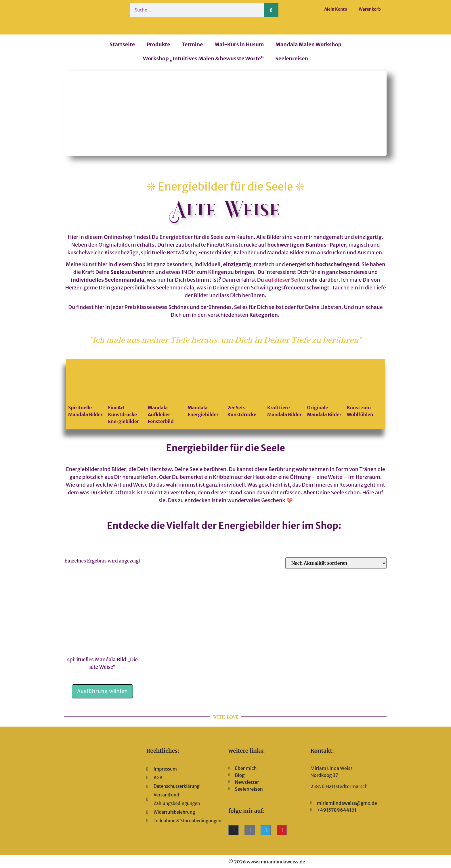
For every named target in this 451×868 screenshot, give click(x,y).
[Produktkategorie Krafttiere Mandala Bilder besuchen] (285, 391)
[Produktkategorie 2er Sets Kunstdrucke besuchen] (245, 391)
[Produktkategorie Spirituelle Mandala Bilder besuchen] (86, 391)
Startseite (122, 44)
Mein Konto (336, 9)
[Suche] (271, 10)
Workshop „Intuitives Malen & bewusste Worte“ (203, 58)
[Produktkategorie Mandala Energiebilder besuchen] (206, 391)
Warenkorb (370, 9)
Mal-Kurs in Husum (239, 44)
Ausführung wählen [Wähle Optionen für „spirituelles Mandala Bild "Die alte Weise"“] (102, 691)
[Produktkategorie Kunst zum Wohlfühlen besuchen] (365, 391)
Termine (192, 44)
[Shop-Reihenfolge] (336, 563)
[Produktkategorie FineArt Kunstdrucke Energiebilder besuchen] (126, 394)
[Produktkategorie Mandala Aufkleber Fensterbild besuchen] (166, 394)
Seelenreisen (292, 58)
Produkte (158, 44)
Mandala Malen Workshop (308, 44)
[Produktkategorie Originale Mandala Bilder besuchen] (325, 391)
